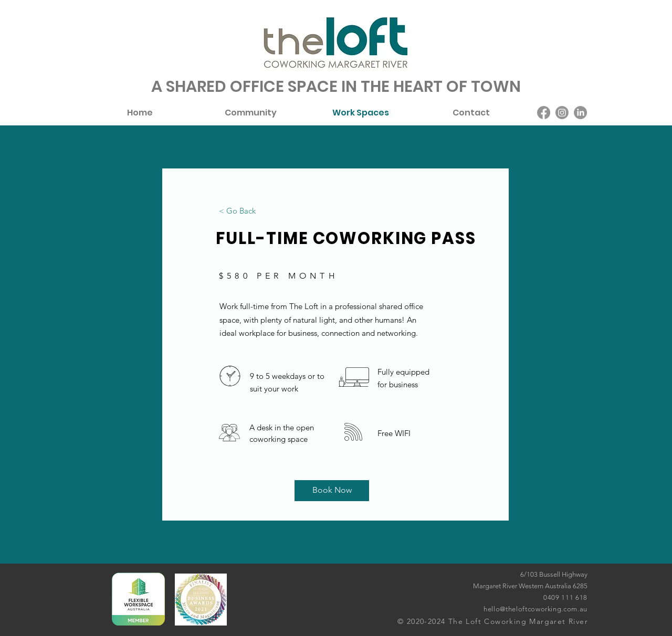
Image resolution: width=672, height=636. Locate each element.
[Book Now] (332, 491)
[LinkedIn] (580, 113)
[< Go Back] (237, 210)
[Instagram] (562, 113)
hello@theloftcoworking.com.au (535, 609)
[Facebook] (544, 113)
